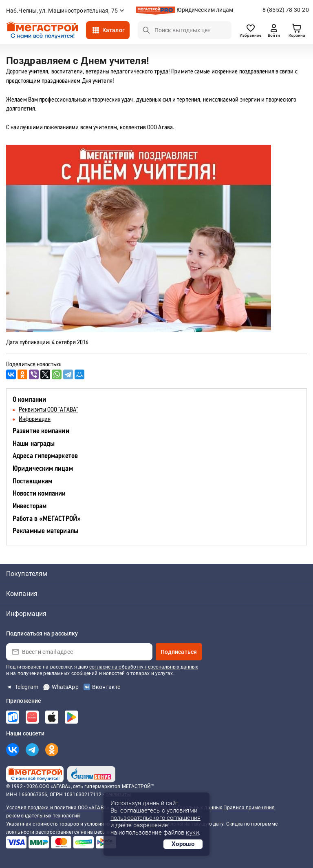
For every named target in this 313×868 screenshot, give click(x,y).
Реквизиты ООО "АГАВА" (48, 410)
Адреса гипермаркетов (45, 456)
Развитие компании (41, 431)
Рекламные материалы (45, 531)
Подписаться (179, 652)
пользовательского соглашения (155, 818)
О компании (29, 400)
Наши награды (34, 444)
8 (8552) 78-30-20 (286, 10)
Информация (35, 419)
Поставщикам (32, 482)
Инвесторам (30, 506)
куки (192, 833)
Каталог (114, 30)
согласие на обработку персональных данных (144, 667)
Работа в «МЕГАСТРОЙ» (47, 519)
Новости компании (39, 494)
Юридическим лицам (205, 10)
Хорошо (183, 844)
